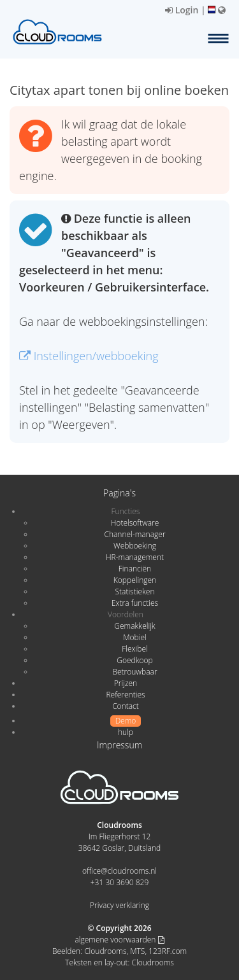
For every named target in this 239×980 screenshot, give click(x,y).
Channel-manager (134, 534)
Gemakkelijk (134, 626)
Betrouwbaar (134, 672)
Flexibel (134, 649)
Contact (126, 706)
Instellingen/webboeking (89, 356)
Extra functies (135, 603)
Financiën (135, 569)
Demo (126, 721)
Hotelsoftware (135, 523)
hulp (126, 732)
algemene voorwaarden (119, 940)
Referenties (125, 695)
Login (182, 10)
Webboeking (135, 546)
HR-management (135, 557)
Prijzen (126, 683)
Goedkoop (134, 660)
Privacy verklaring (119, 905)
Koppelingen (135, 580)
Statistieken (134, 591)
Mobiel (135, 637)
